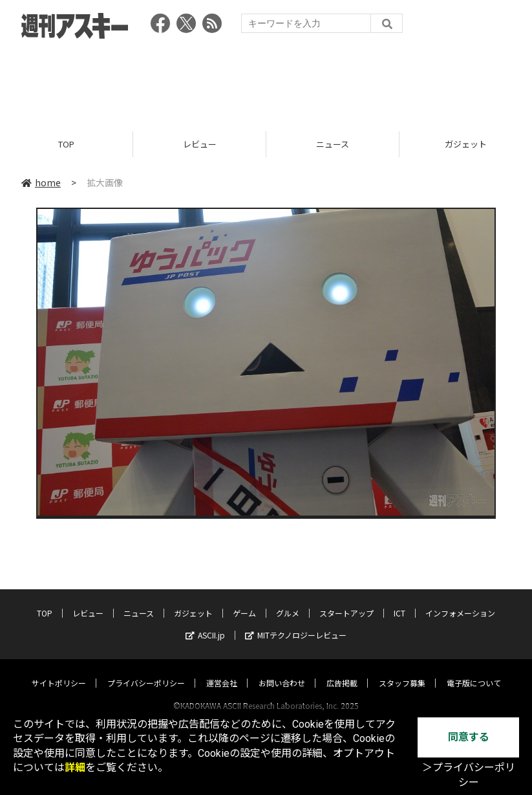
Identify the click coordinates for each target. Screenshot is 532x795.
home (41, 182)
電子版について (474, 670)
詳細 (75, 768)
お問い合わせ (282, 670)
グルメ (288, 601)
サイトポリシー (59, 670)
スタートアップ (346, 601)
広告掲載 (342, 670)
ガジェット (193, 601)
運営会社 (222, 670)
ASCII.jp (205, 623)
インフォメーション (460, 601)
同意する (469, 737)
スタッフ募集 (402, 670)
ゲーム (244, 601)
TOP (66, 144)
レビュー (200, 144)
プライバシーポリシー (146, 670)
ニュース (333, 144)
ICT (399, 601)
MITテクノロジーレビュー (296, 623)
